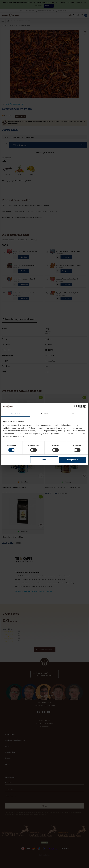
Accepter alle (73, 460)
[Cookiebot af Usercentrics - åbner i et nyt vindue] (76, 407)
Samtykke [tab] (15, 413)
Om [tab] (74, 413)
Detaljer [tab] (45, 413)
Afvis (44, 460)
